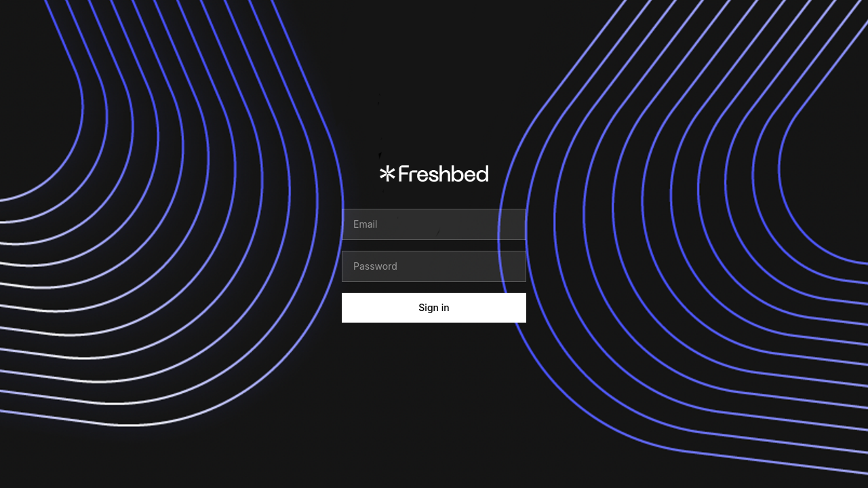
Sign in (434, 307)
